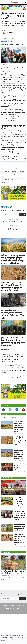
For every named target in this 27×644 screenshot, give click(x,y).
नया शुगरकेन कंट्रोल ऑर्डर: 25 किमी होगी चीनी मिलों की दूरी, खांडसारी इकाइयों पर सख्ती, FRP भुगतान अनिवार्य (19, 427)
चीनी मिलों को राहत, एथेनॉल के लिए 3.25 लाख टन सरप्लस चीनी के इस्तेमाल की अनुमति (13, 229)
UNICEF (19, 105)
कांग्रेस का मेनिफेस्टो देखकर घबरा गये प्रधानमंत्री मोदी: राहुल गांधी (13, 222)
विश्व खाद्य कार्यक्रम (6, 135)
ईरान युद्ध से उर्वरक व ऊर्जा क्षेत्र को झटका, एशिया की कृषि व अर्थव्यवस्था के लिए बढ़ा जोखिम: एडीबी (13, 314)
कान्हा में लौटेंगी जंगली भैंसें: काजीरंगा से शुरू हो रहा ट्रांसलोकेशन (20, 527)
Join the (12, 45)
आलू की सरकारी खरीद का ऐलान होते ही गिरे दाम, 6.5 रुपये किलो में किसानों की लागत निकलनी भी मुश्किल (19, 454)
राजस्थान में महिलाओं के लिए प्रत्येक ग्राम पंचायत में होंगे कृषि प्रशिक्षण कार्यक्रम (20, 467)
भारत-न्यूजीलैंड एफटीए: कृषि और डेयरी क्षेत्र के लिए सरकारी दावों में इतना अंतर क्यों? (19, 502)
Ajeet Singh (16, 433)
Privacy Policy (18, 608)
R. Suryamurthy (17, 508)
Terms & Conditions (9, 608)
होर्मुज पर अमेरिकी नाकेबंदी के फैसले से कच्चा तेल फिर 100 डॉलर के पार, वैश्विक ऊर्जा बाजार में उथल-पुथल (13, 341)
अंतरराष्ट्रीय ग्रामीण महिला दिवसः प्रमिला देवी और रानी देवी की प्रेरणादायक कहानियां (13, 572)
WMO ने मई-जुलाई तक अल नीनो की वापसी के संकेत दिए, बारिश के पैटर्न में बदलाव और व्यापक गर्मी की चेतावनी (12, 287)
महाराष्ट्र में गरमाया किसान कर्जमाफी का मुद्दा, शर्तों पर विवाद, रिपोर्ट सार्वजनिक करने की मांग (19, 539)
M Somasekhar (17, 521)
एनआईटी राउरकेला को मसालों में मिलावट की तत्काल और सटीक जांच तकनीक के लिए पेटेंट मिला (20, 515)
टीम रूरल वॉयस (10, 33)
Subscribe (23, 215)
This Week (5, 417)
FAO (18, 84)
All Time (22, 417)
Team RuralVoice (17, 447)
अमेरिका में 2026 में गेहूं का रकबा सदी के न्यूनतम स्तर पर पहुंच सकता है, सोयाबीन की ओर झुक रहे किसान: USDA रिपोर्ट (13, 259)
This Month (13, 417)
